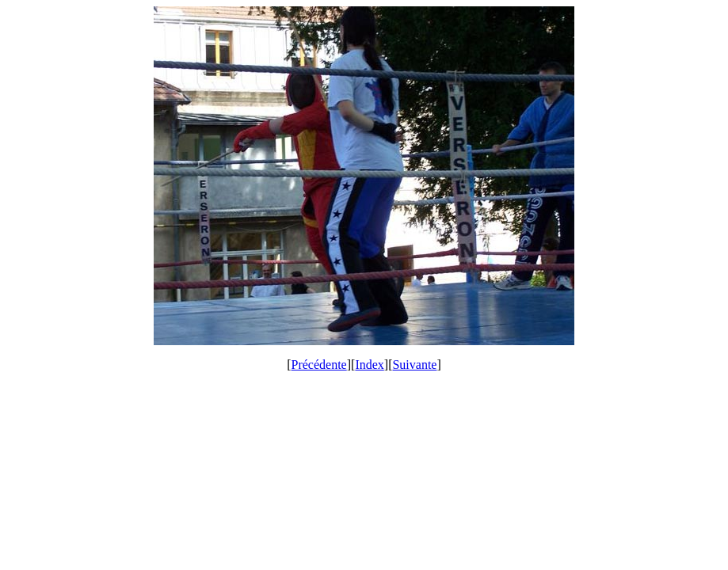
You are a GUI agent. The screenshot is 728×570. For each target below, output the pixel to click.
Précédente (319, 365)
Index (369, 365)
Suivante (414, 365)
